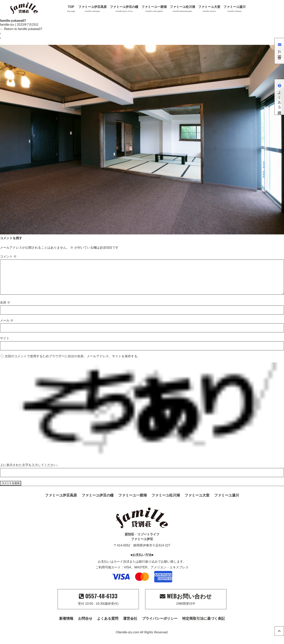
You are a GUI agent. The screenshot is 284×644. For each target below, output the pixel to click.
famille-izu (7, 25)
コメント (8, 256)
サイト (5, 345)
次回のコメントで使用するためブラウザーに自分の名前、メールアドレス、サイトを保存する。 (73, 362)
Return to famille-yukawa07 (21, 29)
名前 (5, 309)
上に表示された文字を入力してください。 (30, 471)
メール (7, 327)
